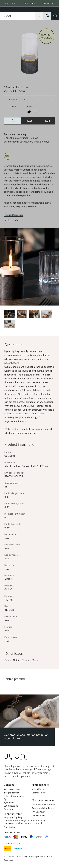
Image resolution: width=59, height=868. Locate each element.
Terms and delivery (15, 134)
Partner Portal (39, 793)
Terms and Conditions (43, 808)
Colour (12, 107)
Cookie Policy (39, 815)
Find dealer (10, 827)
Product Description (14, 215)
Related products (12, 220)
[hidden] (47, 16)
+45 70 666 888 (12, 789)
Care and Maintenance (43, 805)
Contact (9, 785)
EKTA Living (29, 3)
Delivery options (12, 844)
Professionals (40, 785)
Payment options (13, 832)
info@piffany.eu (12, 793)
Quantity (12, 100)
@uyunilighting (13, 814)
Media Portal (38, 789)
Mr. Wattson (49, 3)
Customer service (43, 800)
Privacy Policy (39, 812)
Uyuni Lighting (10, 3)
